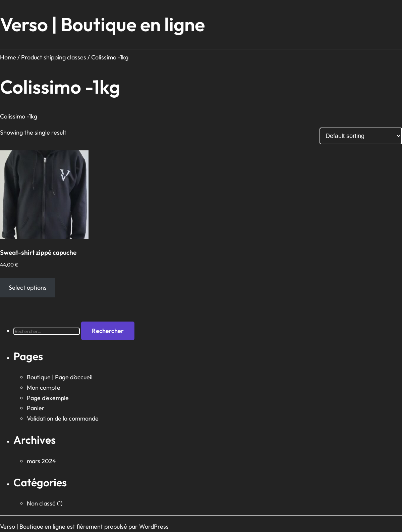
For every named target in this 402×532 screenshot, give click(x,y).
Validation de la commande (63, 418)
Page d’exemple (48, 398)
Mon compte (44, 388)
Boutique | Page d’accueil (60, 377)
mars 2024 (41, 461)
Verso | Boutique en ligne (102, 24)
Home (8, 57)
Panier (36, 408)
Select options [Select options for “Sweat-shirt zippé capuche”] (28, 287)
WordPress (154, 526)
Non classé (41, 503)
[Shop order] (361, 136)
